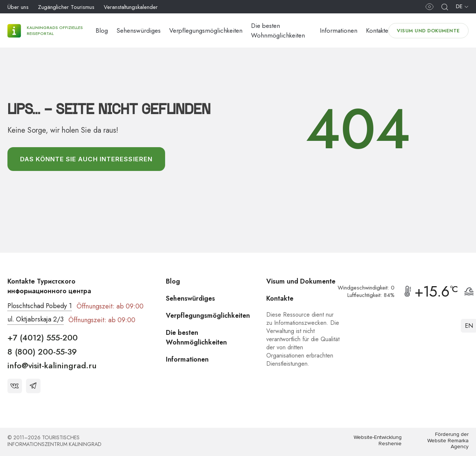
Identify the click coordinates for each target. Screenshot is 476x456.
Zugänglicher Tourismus (66, 7)
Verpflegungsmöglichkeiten (206, 30)
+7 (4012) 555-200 (43, 338)
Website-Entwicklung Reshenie (378, 441)
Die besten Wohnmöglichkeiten (197, 337)
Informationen (339, 30)
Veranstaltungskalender (131, 7)
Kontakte (377, 30)
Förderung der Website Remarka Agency (448, 441)
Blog (102, 30)
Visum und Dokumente (428, 31)
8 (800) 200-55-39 (42, 352)
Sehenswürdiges (139, 30)
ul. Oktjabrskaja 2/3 (36, 320)
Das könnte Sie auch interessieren (87, 159)
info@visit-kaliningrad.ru (52, 366)
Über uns (18, 7)
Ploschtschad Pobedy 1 (40, 306)
